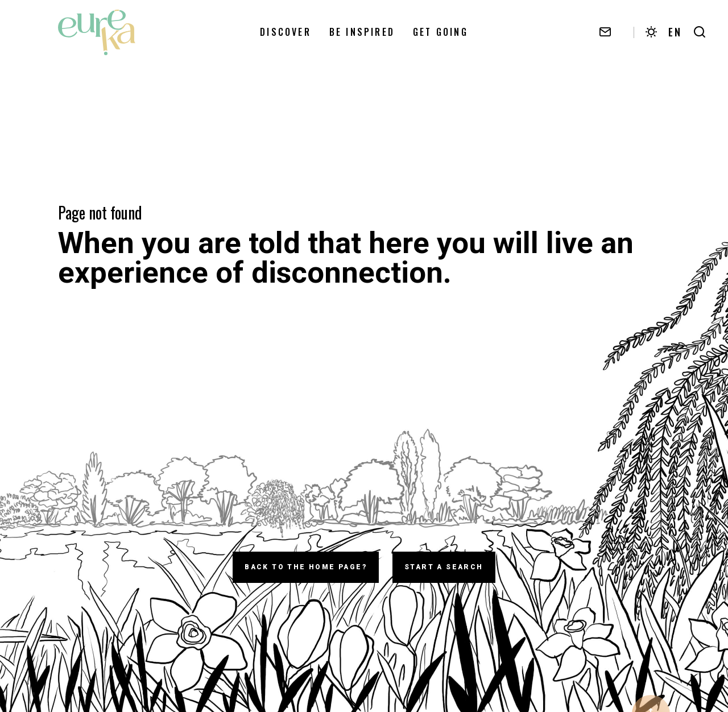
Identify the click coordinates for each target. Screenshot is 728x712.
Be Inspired (362, 34)
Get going (440, 34)
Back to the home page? (306, 567)
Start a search (444, 567)
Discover (286, 34)
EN (675, 34)
